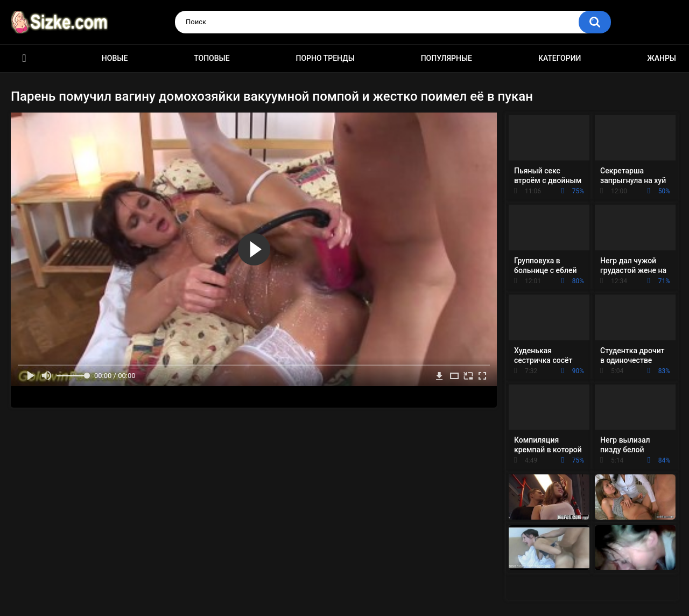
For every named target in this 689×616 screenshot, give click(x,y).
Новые (115, 58)
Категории (560, 58)
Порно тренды (325, 58)
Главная (24, 58)
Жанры (662, 58)
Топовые (212, 58)
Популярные (447, 58)
